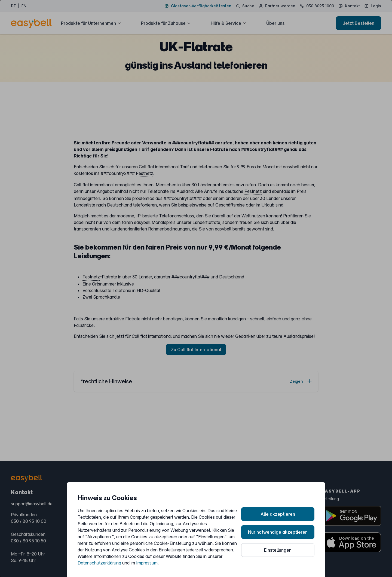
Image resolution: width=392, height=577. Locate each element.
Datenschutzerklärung (99, 563)
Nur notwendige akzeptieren (278, 532)
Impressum (147, 563)
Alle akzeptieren (278, 514)
